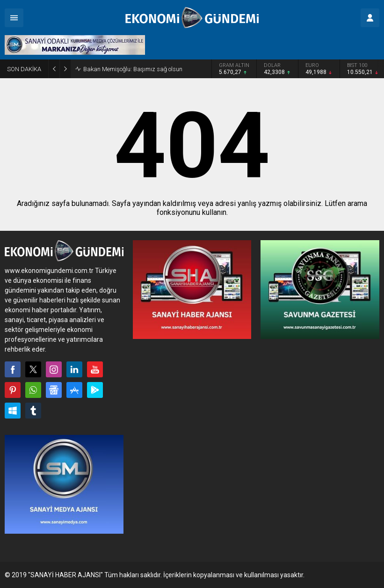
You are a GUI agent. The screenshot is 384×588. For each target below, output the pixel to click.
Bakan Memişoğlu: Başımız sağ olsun (133, 69)
